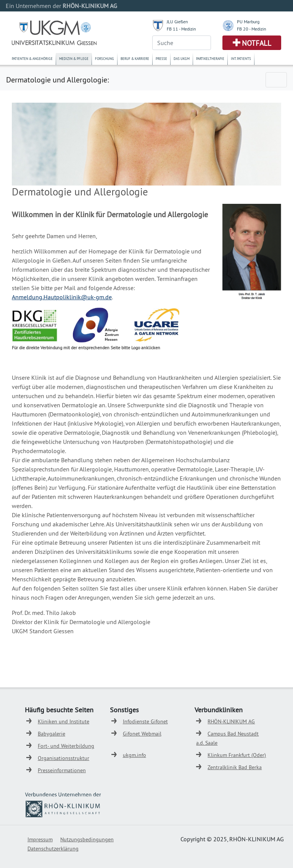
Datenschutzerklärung (53, 849)
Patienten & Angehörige (32, 59)
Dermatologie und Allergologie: (57, 80)
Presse (161, 59)
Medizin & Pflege (74, 59)
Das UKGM (182, 59)
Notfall (257, 43)
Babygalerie (52, 734)
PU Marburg (248, 22)
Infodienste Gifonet (145, 721)
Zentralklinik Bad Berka (235, 767)
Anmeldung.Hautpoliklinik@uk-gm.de (62, 297)
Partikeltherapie (210, 59)
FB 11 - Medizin (181, 29)
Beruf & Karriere (135, 59)
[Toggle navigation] (276, 80)
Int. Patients (241, 59)
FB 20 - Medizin (252, 29)
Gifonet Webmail (142, 734)
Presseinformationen (62, 770)
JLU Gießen (177, 22)
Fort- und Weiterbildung (66, 746)
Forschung (105, 59)
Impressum (40, 839)
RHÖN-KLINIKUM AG (231, 721)
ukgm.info (134, 755)
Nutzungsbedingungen (87, 839)
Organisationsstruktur (64, 758)
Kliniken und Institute (64, 721)
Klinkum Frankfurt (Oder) (237, 755)
